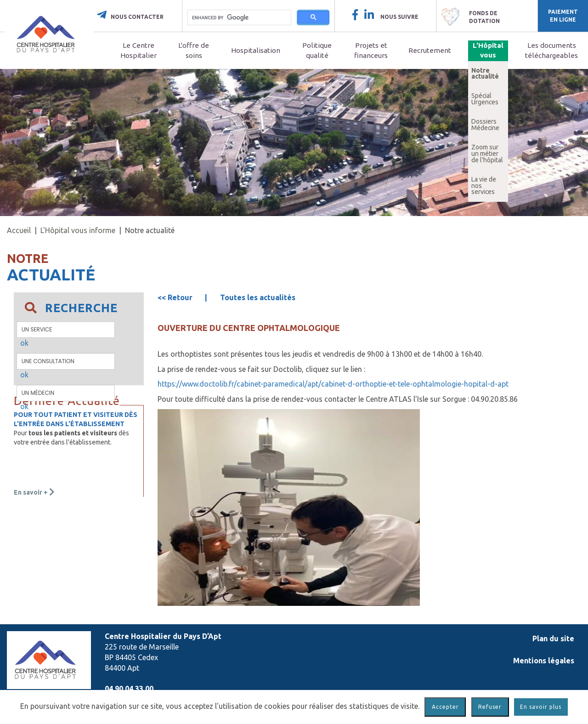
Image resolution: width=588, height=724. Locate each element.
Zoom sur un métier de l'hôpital (487, 154)
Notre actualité (485, 74)
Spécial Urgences (485, 99)
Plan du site (553, 638)
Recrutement (430, 50)
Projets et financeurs (371, 50)
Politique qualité (317, 50)
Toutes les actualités (258, 297)
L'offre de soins (194, 50)
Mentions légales (544, 661)
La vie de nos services (484, 186)
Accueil (19, 230)
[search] (239, 18)
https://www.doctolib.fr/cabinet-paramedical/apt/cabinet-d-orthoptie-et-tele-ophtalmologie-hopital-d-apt (333, 384)
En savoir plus (541, 707)
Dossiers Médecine (485, 125)
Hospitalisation (256, 50)
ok (24, 343)
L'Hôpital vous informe (488, 55)
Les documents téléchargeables (551, 50)
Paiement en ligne (563, 16)
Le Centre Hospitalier (139, 50)
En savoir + (34, 492)
